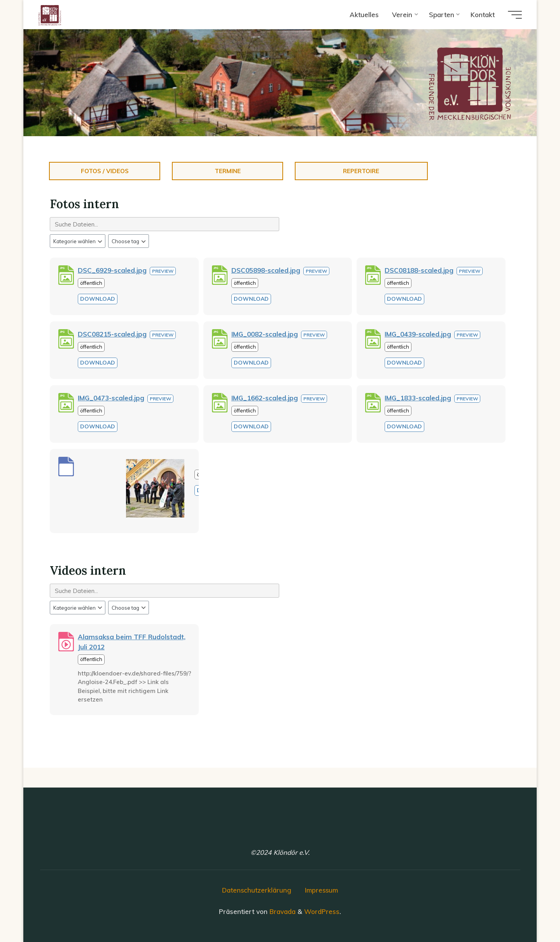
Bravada (282, 911)
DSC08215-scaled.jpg (112, 334)
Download (98, 299)
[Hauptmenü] (513, 15)
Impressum (322, 890)
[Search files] (164, 224)
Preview (163, 271)
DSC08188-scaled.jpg (419, 270)
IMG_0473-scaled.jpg (111, 398)
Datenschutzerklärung (256, 890)
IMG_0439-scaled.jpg (418, 334)
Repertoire (361, 171)
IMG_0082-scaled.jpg (265, 334)
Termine (228, 171)
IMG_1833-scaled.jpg (418, 398)
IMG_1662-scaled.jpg (265, 398)
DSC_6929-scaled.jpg (112, 270)
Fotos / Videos (105, 171)
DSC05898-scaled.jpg (266, 270)
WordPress (322, 911)
